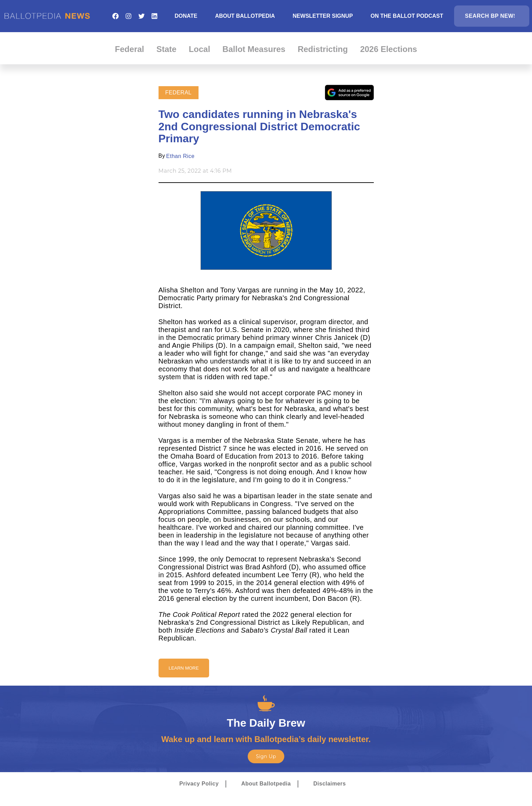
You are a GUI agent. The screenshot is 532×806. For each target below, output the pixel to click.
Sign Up (266, 756)
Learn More (184, 668)
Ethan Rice (180, 156)
